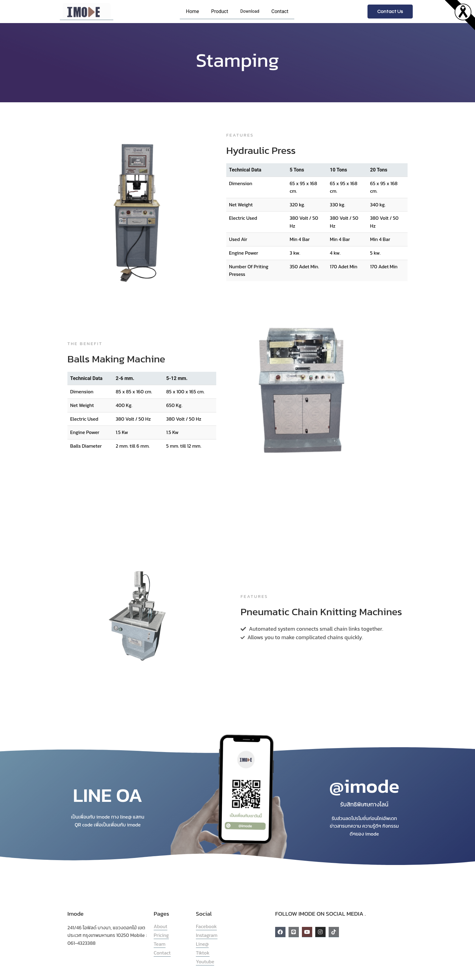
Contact (280, 11)
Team (160, 944)
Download (250, 11)
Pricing (161, 935)
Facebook (206, 926)
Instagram (207, 935)
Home (192, 11)
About (161, 926)
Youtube (205, 961)
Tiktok (203, 953)
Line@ (202, 944)
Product (220, 11)
